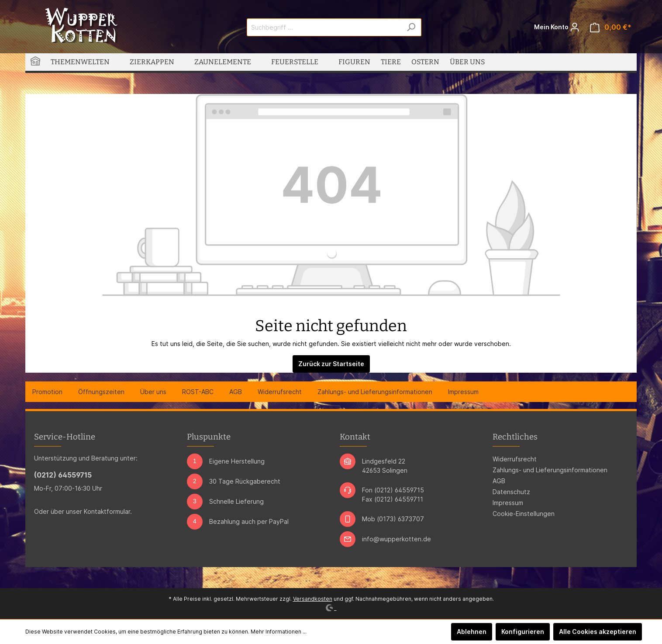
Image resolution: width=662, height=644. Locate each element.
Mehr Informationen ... (279, 632)
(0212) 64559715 (63, 475)
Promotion (47, 392)
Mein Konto (557, 25)
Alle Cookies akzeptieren (598, 632)
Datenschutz (511, 492)
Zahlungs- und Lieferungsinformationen (375, 392)
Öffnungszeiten (101, 392)
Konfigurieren (523, 632)
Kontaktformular (107, 511)
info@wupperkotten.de (397, 539)
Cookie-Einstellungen (524, 514)
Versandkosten (313, 599)
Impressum (463, 392)
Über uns (153, 392)
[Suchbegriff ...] (324, 27)
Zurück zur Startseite (331, 364)
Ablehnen (472, 632)
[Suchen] (411, 27)
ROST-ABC (198, 392)
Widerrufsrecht (280, 392)
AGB (236, 392)
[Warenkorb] (611, 27)
